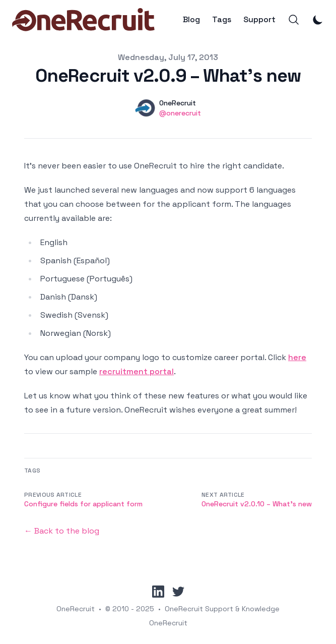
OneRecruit (76, 609)
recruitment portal (137, 371)
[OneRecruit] (83, 20)
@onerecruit (180, 113)
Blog (191, 20)
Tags (222, 20)
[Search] (294, 20)
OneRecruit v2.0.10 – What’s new (257, 504)
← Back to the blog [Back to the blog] (62, 531)
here (297, 357)
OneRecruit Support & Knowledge (222, 609)
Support (259, 20)
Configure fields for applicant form (83, 504)
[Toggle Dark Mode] (318, 20)
